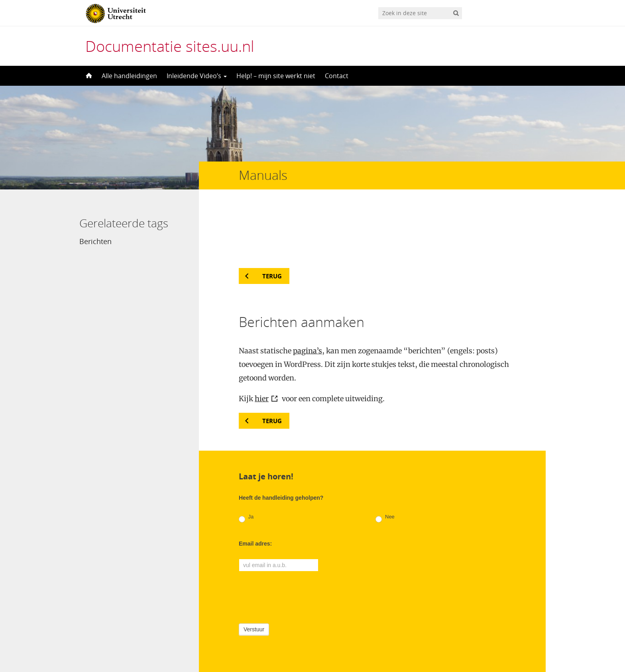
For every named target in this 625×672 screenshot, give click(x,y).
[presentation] (299, 541)
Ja (246, 463)
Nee (385, 463)
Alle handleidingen (129, 76)
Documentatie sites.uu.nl (170, 46)
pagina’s (308, 296)
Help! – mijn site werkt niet (276, 76)
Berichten (95, 241)
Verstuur (254, 575)
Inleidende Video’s (197, 76)
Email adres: (255, 489)
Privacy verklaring (510, 638)
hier (262, 344)
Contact (337, 76)
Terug (272, 221)
